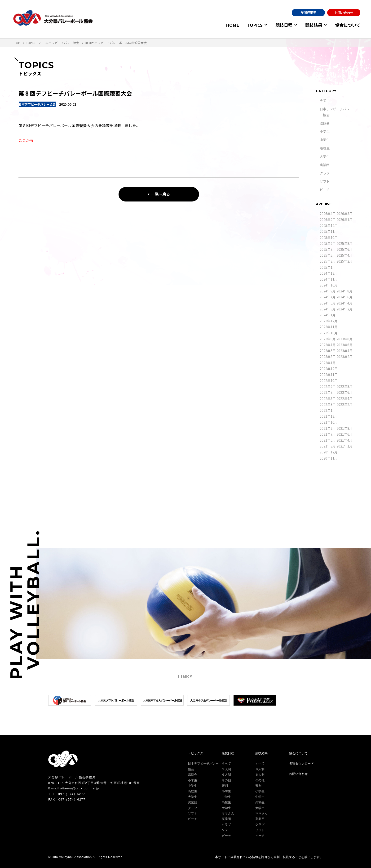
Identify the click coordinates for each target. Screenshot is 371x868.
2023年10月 (329, 333)
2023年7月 (328, 345)
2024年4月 (344, 303)
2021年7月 (328, 434)
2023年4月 (344, 351)
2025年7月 (328, 249)
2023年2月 (344, 357)
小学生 (325, 131)
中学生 (325, 140)
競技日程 (282, 25)
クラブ (325, 173)
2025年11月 (329, 231)
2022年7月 (328, 392)
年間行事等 (308, 13)
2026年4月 (328, 214)
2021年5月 (328, 440)
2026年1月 (344, 219)
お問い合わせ (344, 13)
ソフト (325, 181)
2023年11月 (329, 327)
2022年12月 (329, 369)
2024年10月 (329, 285)
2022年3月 (328, 404)
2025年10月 (329, 237)
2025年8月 (344, 243)
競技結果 (313, 25)
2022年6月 (344, 392)
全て (323, 100)
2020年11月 (329, 458)
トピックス (196, 753)
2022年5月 (328, 398)
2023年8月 (344, 339)
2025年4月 (344, 255)
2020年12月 (329, 452)
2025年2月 (344, 261)
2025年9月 (328, 243)
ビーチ (325, 190)
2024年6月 (344, 297)
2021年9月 (328, 428)
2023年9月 (328, 339)
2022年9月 (328, 386)
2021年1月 (344, 446)
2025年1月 (328, 267)
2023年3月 (328, 357)
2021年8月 (344, 428)
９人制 (226, 769)
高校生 (325, 148)
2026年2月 (328, 219)
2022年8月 (344, 386)
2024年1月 (328, 315)
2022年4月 (344, 398)
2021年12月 (329, 416)
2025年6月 (344, 249)
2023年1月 (328, 363)
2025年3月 (328, 261)
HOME (230, 25)
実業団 (325, 165)
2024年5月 (328, 303)
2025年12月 (329, 225)
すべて (226, 763)
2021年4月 (344, 440)
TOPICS (252, 25)
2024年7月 (328, 297)
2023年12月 (329, 321)
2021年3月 (328, 446)
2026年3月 (344, 214)
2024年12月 (329, 273)
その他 (226, 780)
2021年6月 (344, 434)
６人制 (226, 775)
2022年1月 (328, 410)
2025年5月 (328, 255)
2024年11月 (329, 279)
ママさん (228, 813)
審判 (225, 786)
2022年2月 (344, 404)
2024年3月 (328, 309)
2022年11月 (329, 375)
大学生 (325, 157)
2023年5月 (328, 351)
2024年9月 (328, 291)
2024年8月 (344, 291)
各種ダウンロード (301, 763)
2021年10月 (329, 422)
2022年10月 (329, 380)
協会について (348, 25)
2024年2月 (344, 309)
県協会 (325, 123)
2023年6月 (344, 345)
